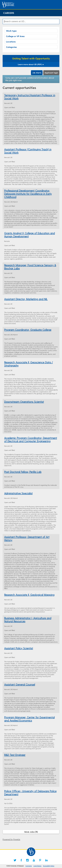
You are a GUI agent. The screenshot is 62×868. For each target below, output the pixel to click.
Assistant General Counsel (20, 684)
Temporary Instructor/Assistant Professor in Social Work (30, 97)
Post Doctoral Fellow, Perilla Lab (23, 472)
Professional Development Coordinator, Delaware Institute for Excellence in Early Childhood (28, 194)
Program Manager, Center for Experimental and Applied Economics (29, 719)
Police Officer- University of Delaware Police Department (30, 793)
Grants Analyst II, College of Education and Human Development (29, 235)
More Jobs (31, 832)
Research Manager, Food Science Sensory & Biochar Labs (30, 267)
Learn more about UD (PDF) (31, 64)
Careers (9, 13)
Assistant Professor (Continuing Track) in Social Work (28, 151)
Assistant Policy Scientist (19, 648)
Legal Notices (37, 866)
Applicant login (51, 73)
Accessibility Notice (49, 866)
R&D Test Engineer (15, 755)
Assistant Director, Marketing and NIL (26, 299)
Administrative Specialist (18, 493)
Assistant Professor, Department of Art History (27, 538)
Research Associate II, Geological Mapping (29, 595)
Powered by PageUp (11, 839)
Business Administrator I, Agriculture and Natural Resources (28, 620)
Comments (29, 866)
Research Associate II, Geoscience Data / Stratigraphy (29, 364)
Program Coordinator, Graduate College (28, 330)
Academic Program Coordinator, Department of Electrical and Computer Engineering (31, 439)
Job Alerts (37, 73)
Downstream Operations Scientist (24, 402)
